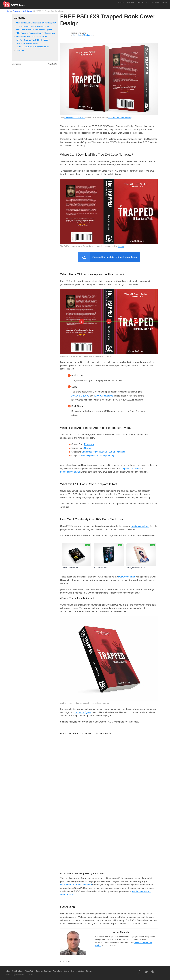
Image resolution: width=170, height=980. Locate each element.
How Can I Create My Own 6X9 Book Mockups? (33, 40)
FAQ (73, 971)
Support (140, 2)
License (67, 971)
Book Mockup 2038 (109, 556)
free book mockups (140, 526)
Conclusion (20, 50)
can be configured (83, 712)
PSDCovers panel (127, 577)
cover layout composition (75, 117)
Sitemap (89, 971)
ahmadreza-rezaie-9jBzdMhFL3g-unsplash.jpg (103, 452)
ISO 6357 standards (104, 396)
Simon (121, 246)
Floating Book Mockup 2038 (141, 556)
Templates (155, 2)
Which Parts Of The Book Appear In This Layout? (34, 30)
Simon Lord (77, 35)
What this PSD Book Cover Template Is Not (31, 37)
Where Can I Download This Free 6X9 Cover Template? (36, 23)
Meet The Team (17, 971)
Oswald (88, 448)
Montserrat (89, 444)
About (8, 971)
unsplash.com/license (131, 468)
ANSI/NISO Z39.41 (80, 396)
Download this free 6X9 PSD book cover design (33, 26)
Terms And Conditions (44, 971)
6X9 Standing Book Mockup (120, 117)
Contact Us (80, 971)
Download (131, 2)
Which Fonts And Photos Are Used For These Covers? (36, 33)
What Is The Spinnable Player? (28, 43)
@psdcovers (88, 35)
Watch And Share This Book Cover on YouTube (33, 47)
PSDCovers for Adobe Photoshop (76, 885)
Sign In (164, 2)
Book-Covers (27, 11)
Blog (147, 2)
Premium (121, 2)
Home (9, 11)
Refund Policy (58, 971)
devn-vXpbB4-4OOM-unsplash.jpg (98, 456)
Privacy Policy (29, 971)
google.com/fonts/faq (70, 472)
